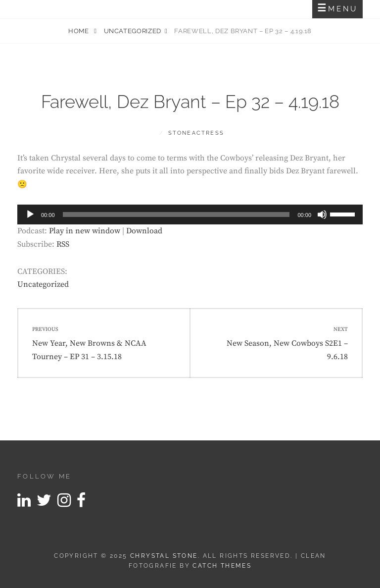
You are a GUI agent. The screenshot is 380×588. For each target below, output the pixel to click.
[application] (190, 214)
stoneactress (196, 133)
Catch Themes (222, 566)
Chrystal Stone (164, 556)
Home (79, 31)
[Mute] (322, 214)
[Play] (30, 214)
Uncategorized (133, 31)
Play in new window (85, 231)
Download (144, 231)
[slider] (176, 214)
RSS (63, 244)
